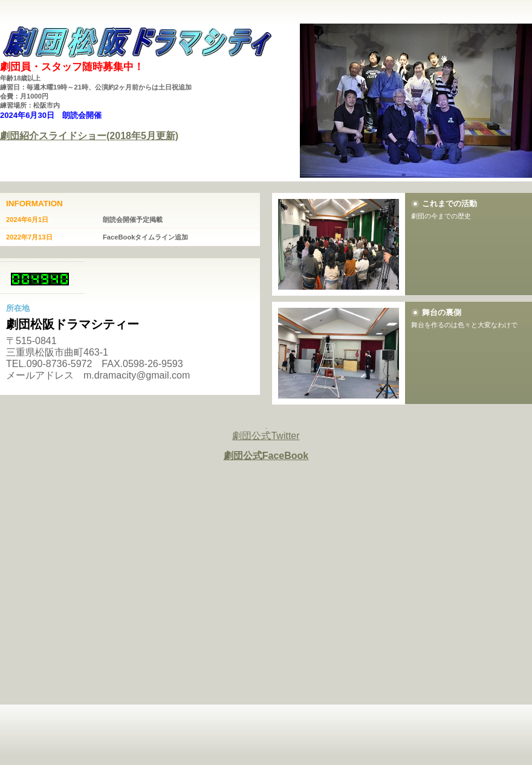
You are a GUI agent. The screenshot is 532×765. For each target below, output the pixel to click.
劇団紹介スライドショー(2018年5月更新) (89, 136)
